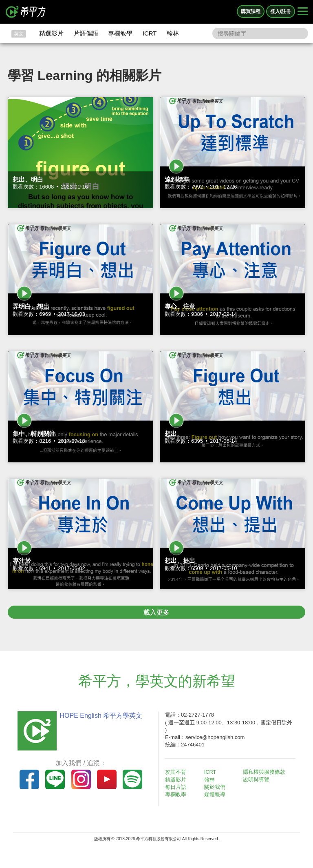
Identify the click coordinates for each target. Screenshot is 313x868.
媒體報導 (216, 794)
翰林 (173, 33)
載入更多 (156, 612)
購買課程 (251, 11)
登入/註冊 (281, 11)
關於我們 (216, 787)
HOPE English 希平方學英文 (100, 716)
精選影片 (51, 33)
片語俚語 (86, 33)
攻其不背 (177, 772)
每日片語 (177, 787)
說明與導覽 (257, 780)
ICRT (150, 33)
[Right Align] (303, 12)
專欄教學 (120, 33)
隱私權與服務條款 (265, 772)
